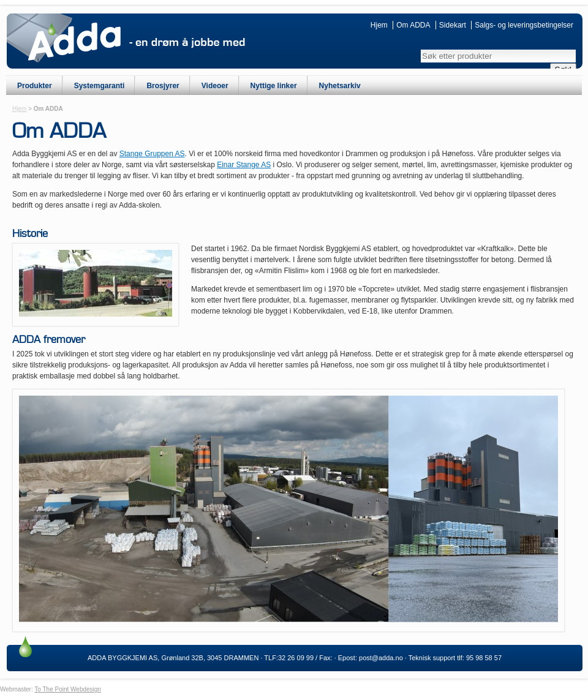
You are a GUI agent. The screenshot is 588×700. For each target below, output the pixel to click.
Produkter (35, 86)
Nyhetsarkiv (340, 86)
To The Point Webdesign (68, 689)
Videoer (215, 86)
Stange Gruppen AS (152, 154)
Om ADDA (413, 25)
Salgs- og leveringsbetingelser (524, 25)
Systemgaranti (100, 86)
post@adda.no (381, 658)
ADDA (74, 42)
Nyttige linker (274, 86)
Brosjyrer (163, 86)
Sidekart (453, 25)
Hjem (379, 25)
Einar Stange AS (244, 165)
